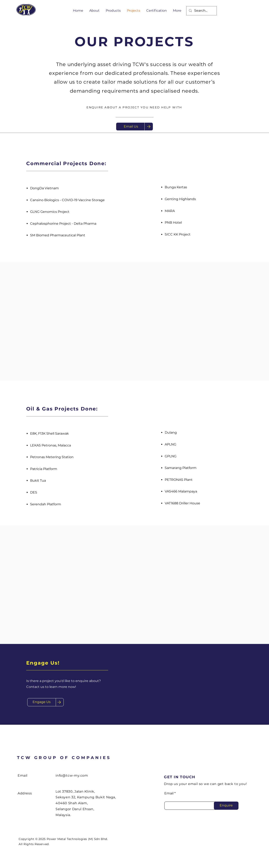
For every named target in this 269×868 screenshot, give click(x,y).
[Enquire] (226, 806)
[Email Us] (131, 127)
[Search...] (201, 11)
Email (169, 793)
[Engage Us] (42, 702)
